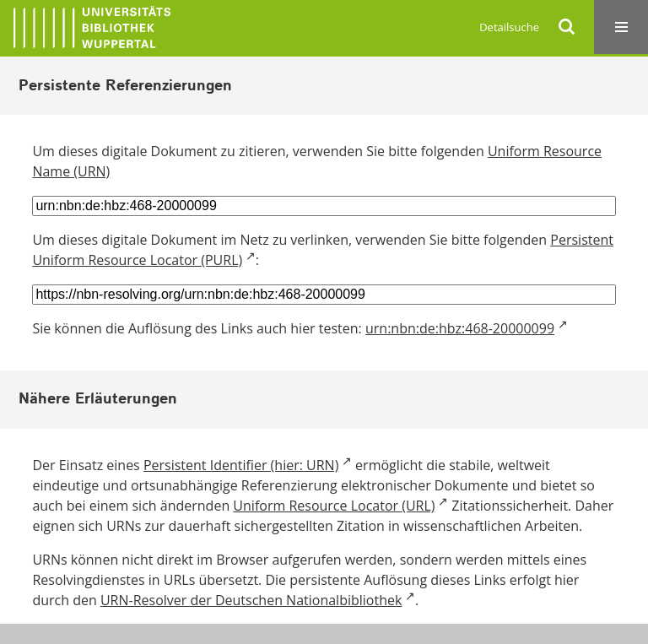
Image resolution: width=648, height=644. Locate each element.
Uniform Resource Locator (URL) (334, 506)
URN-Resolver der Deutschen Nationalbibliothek (251, 600)
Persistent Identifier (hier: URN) (241, 465)
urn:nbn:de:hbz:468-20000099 (460, 328)
